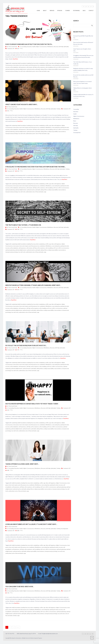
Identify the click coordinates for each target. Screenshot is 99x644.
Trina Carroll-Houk (13, 47)
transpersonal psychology (12, 71)
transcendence (62, 69)
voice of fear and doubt (41, 71)
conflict (47, 63)
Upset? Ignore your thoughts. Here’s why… (22, 104)
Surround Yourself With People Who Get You (83, 37)
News (75, 121)
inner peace (16, 65)
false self (54, 63)
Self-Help (61, 47)
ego (50, 63)
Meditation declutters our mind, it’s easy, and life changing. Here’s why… (33, 285)
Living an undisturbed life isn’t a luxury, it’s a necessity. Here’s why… (31, 524)
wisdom (15, 615)
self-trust (55, 67)
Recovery (56, 47)
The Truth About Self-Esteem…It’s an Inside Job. (23, 225)
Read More (15, 59)
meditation (43, 65)
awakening (15, 63)
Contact (91, 11)
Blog (84, 11)
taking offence (44, 69)
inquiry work (28, 65)
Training (58, 109)
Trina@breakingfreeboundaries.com (50, 634)
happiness (59, 63)
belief (19, 63)
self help (35, 67)
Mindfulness (50, 47)
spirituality (38, 69)
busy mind (36, 63)
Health (34, 47)
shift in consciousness (64, 67)
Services (52, 11)
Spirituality (66, 47)
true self (20, 71)
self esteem (29, 67)
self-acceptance (41, 67)
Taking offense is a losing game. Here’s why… (22, 464)
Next (18, 627)
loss (38, 65)
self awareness (22, 67)
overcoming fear (56, 65)
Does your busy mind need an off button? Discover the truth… (29, 44)
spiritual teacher (31, 69)
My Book (60, 11)
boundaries (23, 63)
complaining (42, 63)
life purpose (34, 65)
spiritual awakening (10, 69)
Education (29, 47)
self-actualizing (49, 67)
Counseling (24, 47)
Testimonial (76, 11)
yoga (48, 71)
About (45, 11)
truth (24, 71)
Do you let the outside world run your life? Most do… (26, 345)
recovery (8, 67)
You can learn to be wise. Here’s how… (20, 587)
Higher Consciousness (41, 47)
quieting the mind (65, 65)
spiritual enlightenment (21, 69)
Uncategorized (64, 529)
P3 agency (40, 638)
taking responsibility (53, 69)
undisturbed (29, 71)
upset (34, 71)
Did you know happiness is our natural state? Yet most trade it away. (32, 404)
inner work (22, 65)
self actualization (14, 67)
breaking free (30, 63)
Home (38, 11)
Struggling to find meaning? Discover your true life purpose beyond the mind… (36, 167)
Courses (68, 11)
